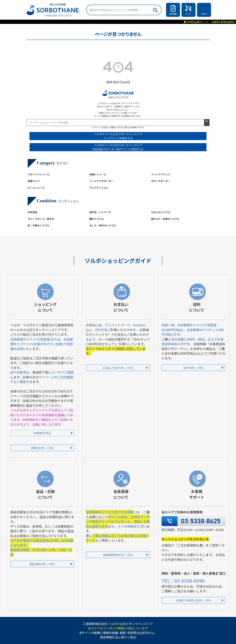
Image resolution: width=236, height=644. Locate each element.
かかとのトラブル (161, 212)
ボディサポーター (161, 181)
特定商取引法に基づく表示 (118, 637)
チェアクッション (99, 188)
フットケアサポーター (101, 181)
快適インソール (98, 174)
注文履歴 (173, 14)
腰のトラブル (97, 219)
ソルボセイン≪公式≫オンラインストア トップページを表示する (118, 136)
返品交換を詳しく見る (42, 564)
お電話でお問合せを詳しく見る (194, 600)
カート (189, 14)
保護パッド (34, 181)
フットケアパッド (161, 174)
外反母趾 (33, 212)
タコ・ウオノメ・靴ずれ (41, 219)
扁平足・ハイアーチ (100, 212)
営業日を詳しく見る (42, 448)
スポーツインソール (39, 174)
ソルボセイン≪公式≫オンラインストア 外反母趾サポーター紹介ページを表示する (118, 147)
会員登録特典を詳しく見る (118, 555)
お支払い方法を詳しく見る (118, 368)
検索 (155, 10)
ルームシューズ (36, 188)
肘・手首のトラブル (39, 225)
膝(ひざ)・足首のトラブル (165, 219)
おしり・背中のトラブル (103, 225)
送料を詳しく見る (194, 368)
